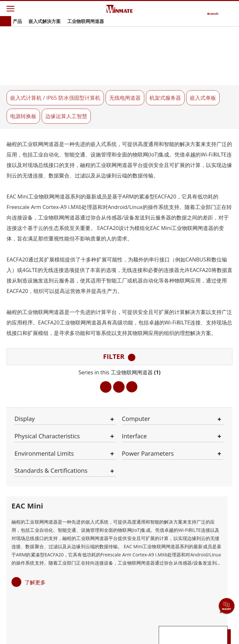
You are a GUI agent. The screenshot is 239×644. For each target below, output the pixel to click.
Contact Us (29, 628)
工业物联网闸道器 (86, 21)
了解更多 (35, 395)
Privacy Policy (85, 628)
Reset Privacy (145, 628)
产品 (17, 21)
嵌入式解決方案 (45, 21)
